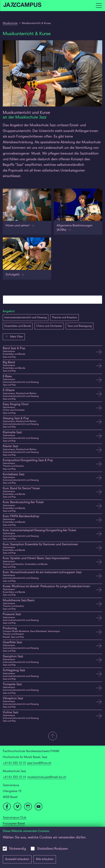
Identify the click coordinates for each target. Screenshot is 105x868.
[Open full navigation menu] (99, 6)
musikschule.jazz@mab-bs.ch (47, 777)
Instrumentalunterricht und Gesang (26, 318)
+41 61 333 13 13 (14, 763)
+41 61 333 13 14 (14, 777)
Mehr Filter (14, 336)
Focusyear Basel (14, 824)
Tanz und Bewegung (80, 326)
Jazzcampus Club (15, 818)
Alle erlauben (45, 859)
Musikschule (10, 23)
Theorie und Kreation (64, 318)
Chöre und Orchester (49, 326)
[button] (52, 736)
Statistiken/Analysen (52, 849)
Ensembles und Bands (18, 326)
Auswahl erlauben (17, 859)
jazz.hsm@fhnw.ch (39, 763)
